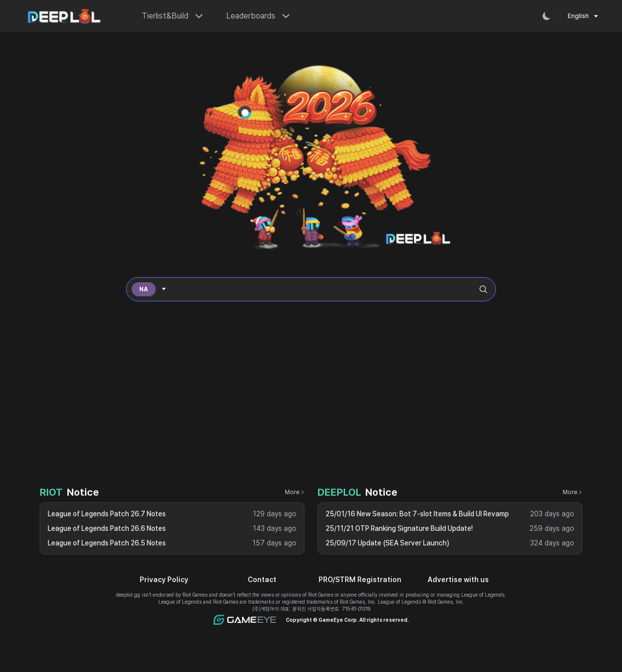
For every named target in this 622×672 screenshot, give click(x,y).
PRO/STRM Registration (360, 580)
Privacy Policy (164, 580)
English (578, 16)
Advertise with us (458, 580)
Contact (262, 580)
